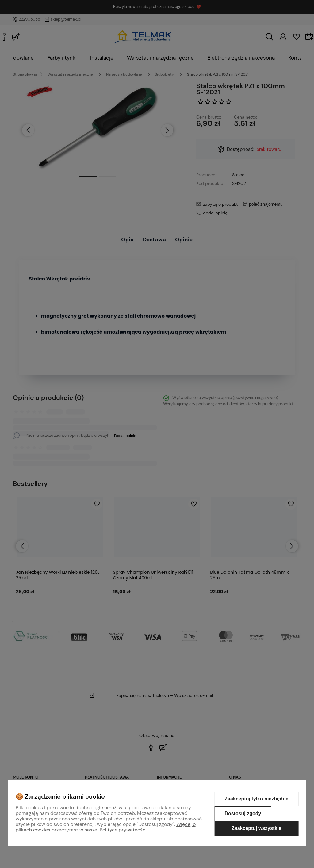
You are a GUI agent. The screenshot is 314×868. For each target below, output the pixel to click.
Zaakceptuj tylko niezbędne (256, 799)
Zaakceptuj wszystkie (257, 828)
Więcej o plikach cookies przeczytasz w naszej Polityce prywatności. (106, 827)
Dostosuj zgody (243, 813)
